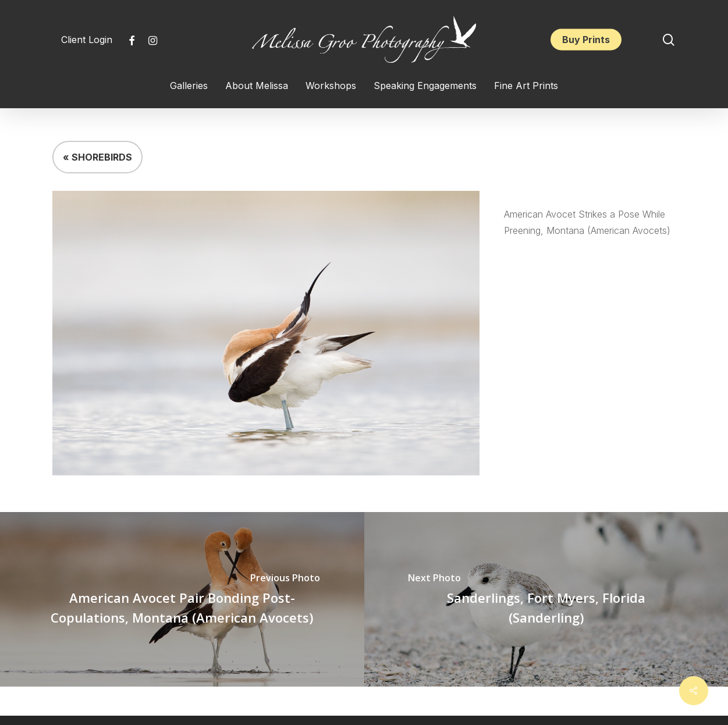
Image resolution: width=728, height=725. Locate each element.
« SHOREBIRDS (97, 157)
